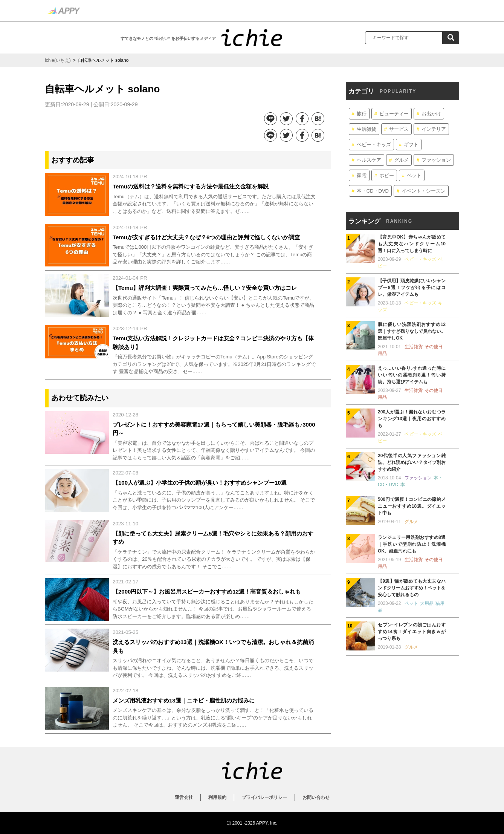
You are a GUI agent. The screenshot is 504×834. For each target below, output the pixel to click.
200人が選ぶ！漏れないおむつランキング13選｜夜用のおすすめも (412, 419)
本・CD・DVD (373, 191)
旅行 (362, 114)
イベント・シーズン (424, 191)
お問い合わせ (316, 797)
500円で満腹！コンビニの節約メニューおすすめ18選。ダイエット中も (412, 506)
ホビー (387, 175)
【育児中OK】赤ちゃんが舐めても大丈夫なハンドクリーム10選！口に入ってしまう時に (412, 244)
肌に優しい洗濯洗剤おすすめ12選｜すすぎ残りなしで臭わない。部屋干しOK (412, 331)
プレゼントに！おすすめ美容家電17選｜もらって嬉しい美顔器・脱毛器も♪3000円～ (214, 429)
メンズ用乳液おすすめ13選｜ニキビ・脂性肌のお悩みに (184, 700)
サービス (399, 129)
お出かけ (431, 114)
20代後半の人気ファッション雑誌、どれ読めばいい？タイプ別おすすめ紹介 (412, 462)
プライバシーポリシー (264, 797)
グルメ (401, 160)
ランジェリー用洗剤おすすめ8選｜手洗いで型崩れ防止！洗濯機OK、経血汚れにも (412, 544)
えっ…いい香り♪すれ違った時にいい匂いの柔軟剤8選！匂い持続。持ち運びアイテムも (412, 375)
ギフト (411, 145)
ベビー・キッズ (374, 145)
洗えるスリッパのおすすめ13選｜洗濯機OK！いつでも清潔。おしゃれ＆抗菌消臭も (213, 646)
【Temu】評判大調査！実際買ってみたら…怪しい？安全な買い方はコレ (205, 288)
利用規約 (217, 797)
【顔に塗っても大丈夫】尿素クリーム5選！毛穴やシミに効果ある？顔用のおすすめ (213, 538)
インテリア (434, 129)
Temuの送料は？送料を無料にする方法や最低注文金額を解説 (191, 186)
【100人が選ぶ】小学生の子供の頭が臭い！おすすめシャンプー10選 (200, 483)
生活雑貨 (367, 129)
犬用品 (427, 603)
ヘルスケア (369, 160)
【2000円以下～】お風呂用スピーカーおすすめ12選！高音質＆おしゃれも (207, 591)
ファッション (436, 160)
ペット (414, 175)
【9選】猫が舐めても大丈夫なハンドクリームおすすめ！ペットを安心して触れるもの (412, 588)
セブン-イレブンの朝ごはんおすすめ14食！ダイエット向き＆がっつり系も (412, 632)
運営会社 (184, 797)
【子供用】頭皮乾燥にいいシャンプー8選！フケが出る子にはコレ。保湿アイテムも (412, 288)
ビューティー (394, 114)
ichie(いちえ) (58, 60)
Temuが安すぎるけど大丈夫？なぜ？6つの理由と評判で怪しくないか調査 (206, 237)
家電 (362, 175)
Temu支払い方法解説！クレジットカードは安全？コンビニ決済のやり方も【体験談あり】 (213, 343)
